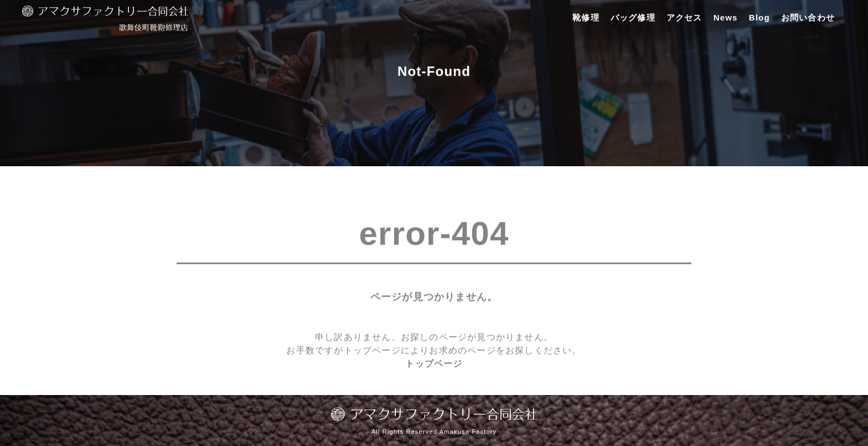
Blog (759, 17)
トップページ (434, 369)
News (726, 17)
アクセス (684, 17)
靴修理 (586, 17)
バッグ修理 (633, 17)
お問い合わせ (808, 17)
